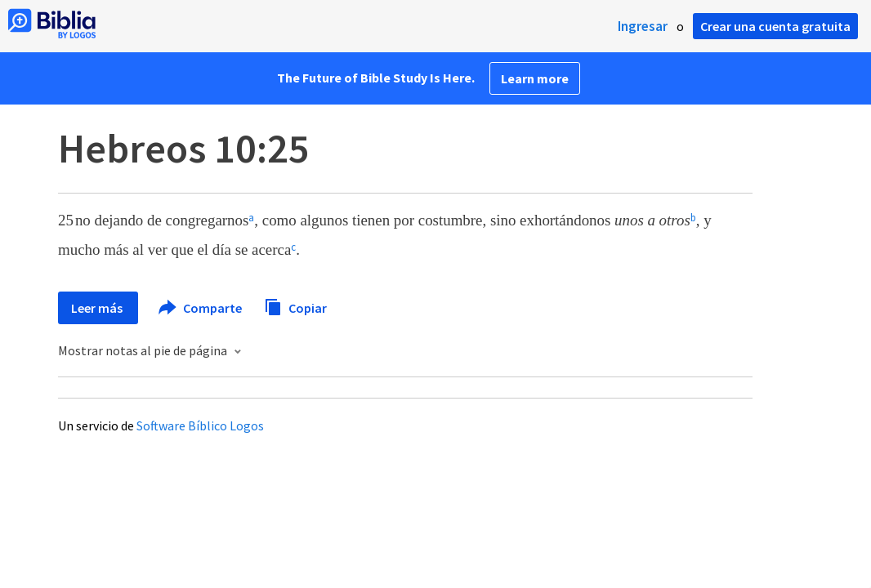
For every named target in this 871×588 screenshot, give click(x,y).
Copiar (295, 306)
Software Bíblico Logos (200, 425)
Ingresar (643, 26)
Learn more (535, 78)
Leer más (98, 308)
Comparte (201, 308)
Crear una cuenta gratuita (775, 26)
